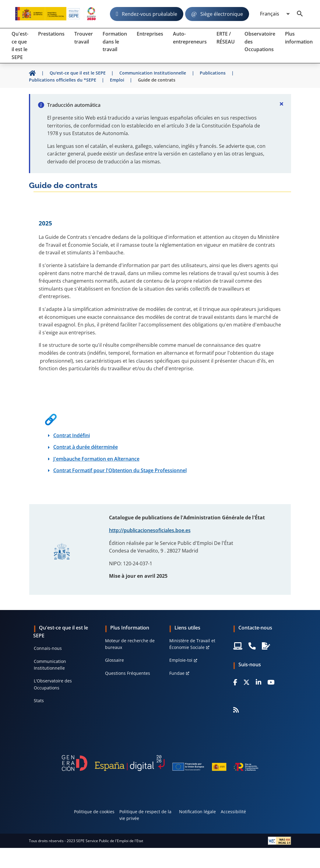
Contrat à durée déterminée (86, 447)
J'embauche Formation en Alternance (96, 459)
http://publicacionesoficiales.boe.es (150, 530)
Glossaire (114, 660)
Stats (39, 701)
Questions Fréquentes (128, 673)
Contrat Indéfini (72, 435)
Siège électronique (222, 14)
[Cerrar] (281, 104)
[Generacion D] (160, 763)
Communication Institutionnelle (50, 665)
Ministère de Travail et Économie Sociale (192, 644)
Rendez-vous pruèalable (149, 14)
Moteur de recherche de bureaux (130, 644)
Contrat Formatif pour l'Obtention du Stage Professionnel (120, 470)
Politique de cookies (94, 812)
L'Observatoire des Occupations (53, 684)
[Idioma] (275, 14)
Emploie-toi (181, 660)
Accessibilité (233, 812)
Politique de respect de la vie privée (145, 815)
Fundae (177, 673)
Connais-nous (48, 648)
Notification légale (197, 812)
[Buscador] (300, 14)
